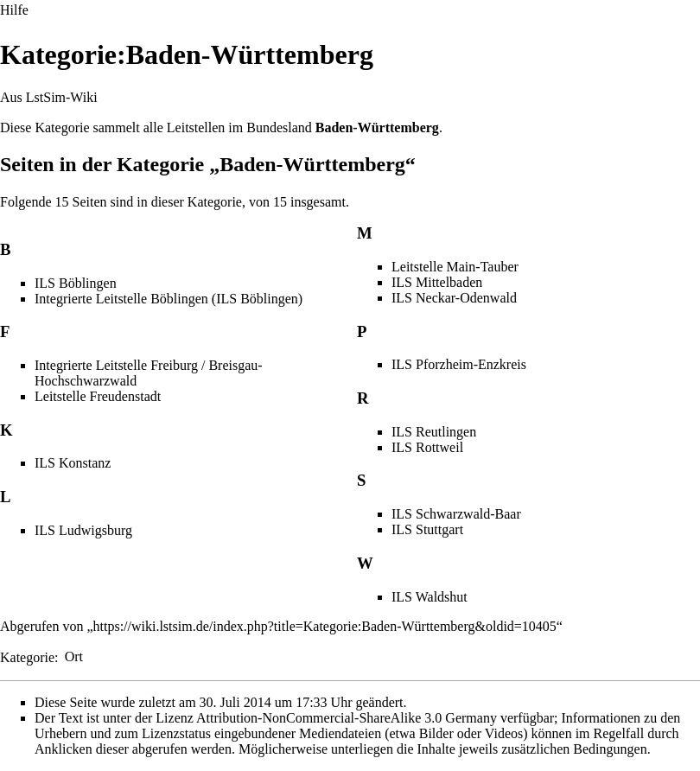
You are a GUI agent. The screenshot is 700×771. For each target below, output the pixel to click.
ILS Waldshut (430, 597)
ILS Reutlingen (434, 432)
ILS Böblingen (76, 283)
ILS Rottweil (427, 447)
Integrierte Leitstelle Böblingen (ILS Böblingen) (169, 299)
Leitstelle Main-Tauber (455, 267)
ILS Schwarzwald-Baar (456, 514)
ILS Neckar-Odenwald (454, 298)
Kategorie (27, 656)
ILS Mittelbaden (437, 282)
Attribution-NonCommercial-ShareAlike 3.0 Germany (347, 718)
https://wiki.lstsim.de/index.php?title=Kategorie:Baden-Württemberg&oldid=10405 (325, 626)
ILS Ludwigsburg (83, 530)
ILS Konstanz (73, 463)
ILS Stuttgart (427, 529)
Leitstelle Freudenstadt (98, 396)
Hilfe (14, 10)
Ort (74, 656)
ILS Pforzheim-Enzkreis (459, 364)
